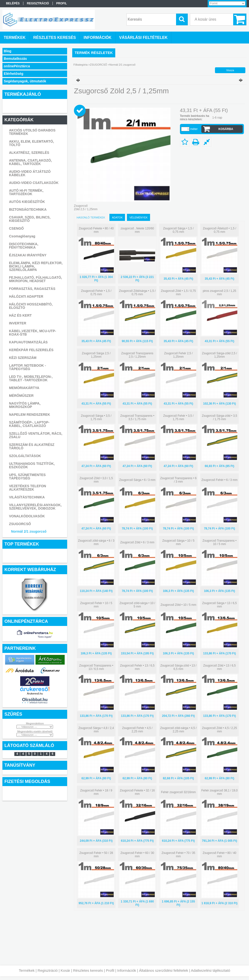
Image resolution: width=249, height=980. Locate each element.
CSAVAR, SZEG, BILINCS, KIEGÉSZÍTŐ (30, 219)
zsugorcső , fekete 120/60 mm (137, 230)
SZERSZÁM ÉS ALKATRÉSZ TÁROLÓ (32, 446)
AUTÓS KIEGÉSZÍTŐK (27, 202)
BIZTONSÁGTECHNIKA (28, 209)
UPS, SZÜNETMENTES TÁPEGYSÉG (27, 477)
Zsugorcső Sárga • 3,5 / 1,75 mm (96, 417)
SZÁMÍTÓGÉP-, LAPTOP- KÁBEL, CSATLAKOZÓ (29, 424)
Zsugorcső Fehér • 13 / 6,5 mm (137, 667)
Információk (127, 970)
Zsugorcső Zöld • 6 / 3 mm (137, 542)
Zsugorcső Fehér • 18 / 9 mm (96, 792)
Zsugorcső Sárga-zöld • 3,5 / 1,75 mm (219, 417)
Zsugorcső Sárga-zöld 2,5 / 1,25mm (220, 355)
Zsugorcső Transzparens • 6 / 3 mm (178, 480)
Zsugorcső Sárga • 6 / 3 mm (137, 480)
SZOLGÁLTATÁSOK (25, 456)
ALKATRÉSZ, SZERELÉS (29, 153)
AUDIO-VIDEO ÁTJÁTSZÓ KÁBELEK (30, 173)
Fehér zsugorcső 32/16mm (178, 792)
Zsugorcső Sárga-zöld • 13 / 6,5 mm (178, 667)
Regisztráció (48, 970)
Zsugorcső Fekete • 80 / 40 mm (96, 230)
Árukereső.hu (35, 694)
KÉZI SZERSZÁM (23, 358)
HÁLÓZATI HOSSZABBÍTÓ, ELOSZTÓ (31, 306)
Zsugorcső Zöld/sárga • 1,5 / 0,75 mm (137, 293)
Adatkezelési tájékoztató (211, 970)
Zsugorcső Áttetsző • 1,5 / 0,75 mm (219, 230)
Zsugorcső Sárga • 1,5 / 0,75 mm (178, 230)
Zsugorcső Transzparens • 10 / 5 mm (220, 542)
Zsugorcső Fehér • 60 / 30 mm (137, 855)
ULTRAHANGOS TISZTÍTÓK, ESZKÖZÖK (32, 465)
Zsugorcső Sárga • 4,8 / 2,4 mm (96, 730)
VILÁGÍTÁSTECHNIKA (27, 497)
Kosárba (226, 129)
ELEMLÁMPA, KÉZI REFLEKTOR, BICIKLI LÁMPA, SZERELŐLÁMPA (36, 266)
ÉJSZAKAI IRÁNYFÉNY (28, 255)
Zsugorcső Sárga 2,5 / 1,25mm (96, 355)
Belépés (13, 3)
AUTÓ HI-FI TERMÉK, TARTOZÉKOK (26, 192)
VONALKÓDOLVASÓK (27, 516)
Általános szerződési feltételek (164, 970)
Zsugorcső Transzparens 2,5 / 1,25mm (137, 355)
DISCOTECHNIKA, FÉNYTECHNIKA (24, 246)
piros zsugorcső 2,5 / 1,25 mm (219, 293)
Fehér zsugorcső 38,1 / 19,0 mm (219, 792)
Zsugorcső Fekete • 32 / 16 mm (137, 792)
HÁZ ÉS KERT (20, 315)
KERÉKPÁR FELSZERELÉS (31, 350)
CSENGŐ (16, 228)
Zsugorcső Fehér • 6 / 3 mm (219, 480)
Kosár (65, 970)
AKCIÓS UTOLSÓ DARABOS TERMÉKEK (32, 132)
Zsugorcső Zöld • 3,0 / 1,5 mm (96, 480)
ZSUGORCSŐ (20, 524)
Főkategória (80, 65)
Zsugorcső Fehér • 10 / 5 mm (96, 605)
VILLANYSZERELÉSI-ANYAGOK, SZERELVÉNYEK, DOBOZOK (35, 507)
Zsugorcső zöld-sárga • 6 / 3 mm (96, 542)
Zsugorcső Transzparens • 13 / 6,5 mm (96, 667)
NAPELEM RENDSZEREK (30, 415)
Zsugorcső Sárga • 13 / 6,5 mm (219, 605)
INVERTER (18, 323)
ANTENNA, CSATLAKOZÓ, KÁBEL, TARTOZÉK (30, 162)
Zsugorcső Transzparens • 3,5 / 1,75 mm (137, 417)
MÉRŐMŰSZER (21, 396)
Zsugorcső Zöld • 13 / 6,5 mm (220, 667)
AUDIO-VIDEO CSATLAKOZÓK (34, 183)
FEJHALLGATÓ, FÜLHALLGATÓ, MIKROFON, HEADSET (36, 279)
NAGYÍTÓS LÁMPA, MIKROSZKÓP (25, 405)
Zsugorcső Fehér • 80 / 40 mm (219, 855)
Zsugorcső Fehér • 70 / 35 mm (178, 855)
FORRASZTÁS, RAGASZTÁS (32, 289)
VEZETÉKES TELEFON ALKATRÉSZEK (27, 488)
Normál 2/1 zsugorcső (29, 531)
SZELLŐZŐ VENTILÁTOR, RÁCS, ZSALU (36, 435)
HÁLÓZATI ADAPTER (26, 296)
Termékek (27, 970)
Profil (110, 970)
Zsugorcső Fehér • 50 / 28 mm (96, 855)
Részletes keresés (88, 970)
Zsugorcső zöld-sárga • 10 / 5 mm (137, 605)
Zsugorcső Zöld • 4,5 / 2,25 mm (220, 730)
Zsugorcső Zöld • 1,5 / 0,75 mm (178, 293)
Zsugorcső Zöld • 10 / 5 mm (178, 605)
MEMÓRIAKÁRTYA (24, 388)
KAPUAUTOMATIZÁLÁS (28, 342)
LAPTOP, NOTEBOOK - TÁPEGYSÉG (27, 367)
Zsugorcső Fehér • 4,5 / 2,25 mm (137, 730)
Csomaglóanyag (22, 236)
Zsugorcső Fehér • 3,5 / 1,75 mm (178, 417)
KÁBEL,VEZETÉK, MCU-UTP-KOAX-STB (33, 333)
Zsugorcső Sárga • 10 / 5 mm (178, 542)
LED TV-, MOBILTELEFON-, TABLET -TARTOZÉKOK (31, 378)
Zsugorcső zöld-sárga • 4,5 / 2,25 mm (178, 730)
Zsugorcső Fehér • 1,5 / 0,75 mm (96, 293)
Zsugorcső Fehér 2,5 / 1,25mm (178, 355)
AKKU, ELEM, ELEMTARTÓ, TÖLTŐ (31, 143)
